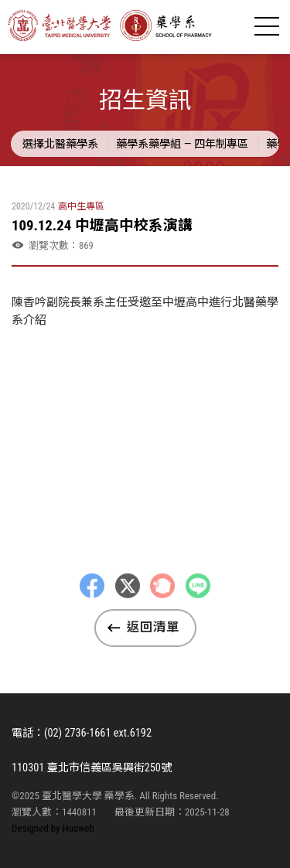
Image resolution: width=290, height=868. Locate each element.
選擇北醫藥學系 (60, 144)
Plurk (162, 597)
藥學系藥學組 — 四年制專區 (182, 144)
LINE (198, 597)
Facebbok (92, 597)
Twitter (128, 597)
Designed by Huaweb (53, 828)
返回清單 (153, 627)
